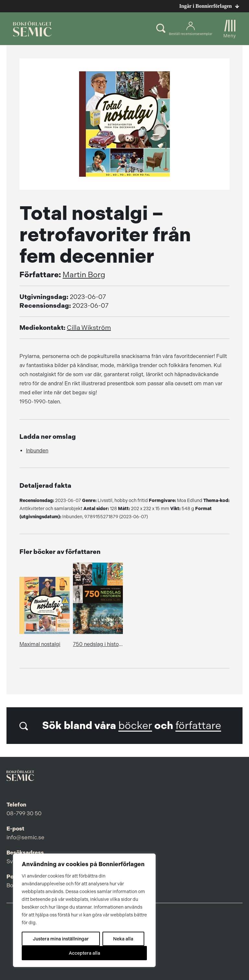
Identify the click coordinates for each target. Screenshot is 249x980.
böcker (135, 726)
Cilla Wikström (89, 328)
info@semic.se (25, 837)
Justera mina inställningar (61, 939)
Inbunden (37, 451)
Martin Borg (84, 275)
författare (198, 726)
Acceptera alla (84, 953)
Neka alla (123, 939)
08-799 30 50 (24, 813)
